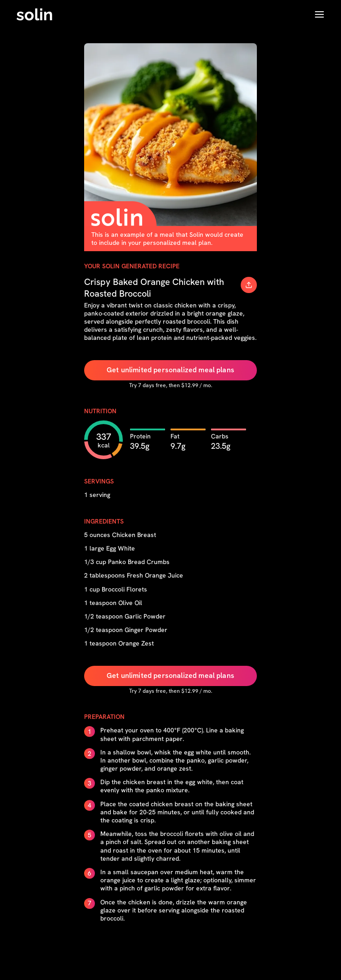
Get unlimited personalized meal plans (170, 370)
